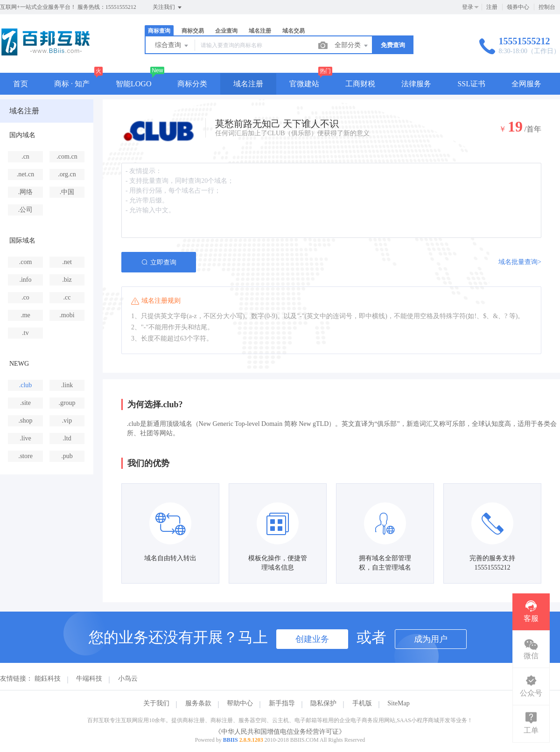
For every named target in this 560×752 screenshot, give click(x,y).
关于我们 (156, 703)
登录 (468, 7)
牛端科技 (89, 679)
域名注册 (260, 31)
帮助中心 (240, 703)
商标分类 (192, 84)
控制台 (547, 7)
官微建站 (304, 84)
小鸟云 (128, 679)
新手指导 (282, 703)
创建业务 (312, 639)
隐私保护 (323, 703)
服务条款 (198, 703)
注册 (492, 7)
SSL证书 (471, 84)
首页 (21, 84)
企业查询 (226, 31)
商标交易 (193, 31)
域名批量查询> (520, 262)
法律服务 (416, 84)
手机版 (362, 703)
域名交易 (294, 31)
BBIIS (231, 740)
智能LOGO (133, 84)
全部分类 (352, 46)
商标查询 (159, 31)
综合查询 (172, 46)
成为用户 (431, 639)
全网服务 (526, 84)
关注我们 (168, 7)
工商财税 (360, 84)
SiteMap (398, 703)
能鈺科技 (48, 679)
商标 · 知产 (72, 84)
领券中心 (518, 7)
